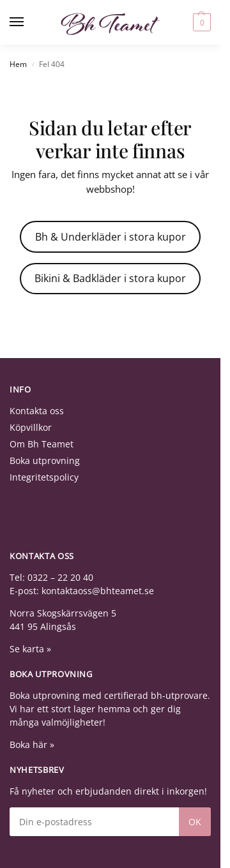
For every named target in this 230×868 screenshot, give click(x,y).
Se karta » (30, 649)
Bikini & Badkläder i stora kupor (110, 278)
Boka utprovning (45, 460)
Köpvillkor (31, 427)
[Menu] (29, 22)
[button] (200, 22)
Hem (18, 64)
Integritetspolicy (44, 477)
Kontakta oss (37, 411)
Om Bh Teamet (42, 444)
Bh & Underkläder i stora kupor (111, 237)
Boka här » (32, 745)
